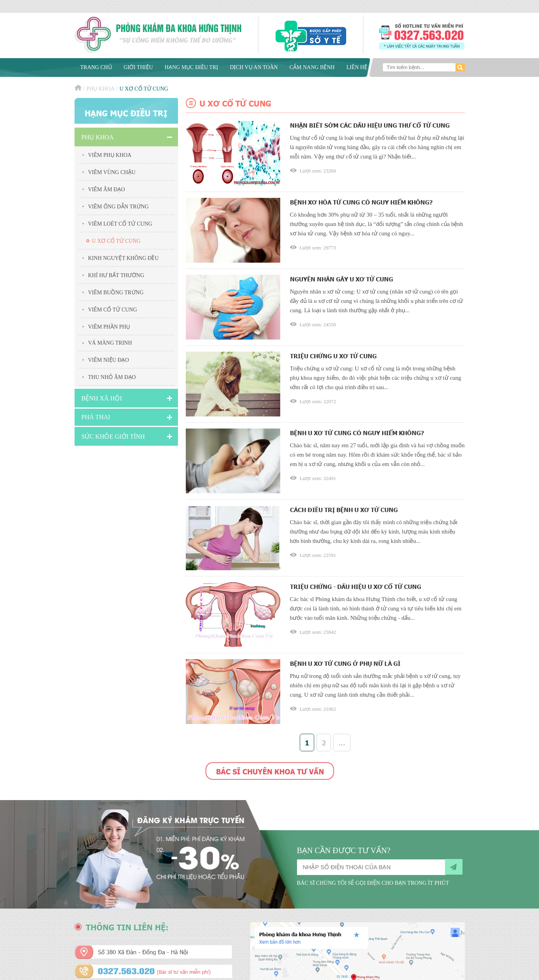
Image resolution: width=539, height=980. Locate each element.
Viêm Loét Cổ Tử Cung (120, 224)
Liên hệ (357, 67)
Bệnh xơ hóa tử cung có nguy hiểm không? (361, 202)
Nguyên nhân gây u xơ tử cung (342, 279)
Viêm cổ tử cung (113, 310)
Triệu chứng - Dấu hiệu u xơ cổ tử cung (356, 586)
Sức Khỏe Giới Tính (113, 437)
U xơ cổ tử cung (117, 241)
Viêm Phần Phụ (109, 327)
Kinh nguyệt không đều (124, 258)
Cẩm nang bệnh (312, 67)
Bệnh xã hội (102, 398)
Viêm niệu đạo (109, 360)
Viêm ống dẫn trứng (119, 207)
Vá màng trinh (110, 343)
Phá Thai (96, 417)
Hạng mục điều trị (191, 67)
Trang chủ (96, 67)
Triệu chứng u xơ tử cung (333, 356)
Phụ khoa (100, 89)
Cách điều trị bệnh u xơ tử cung (344, 510)
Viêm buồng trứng (116, 293)
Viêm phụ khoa (110, 155)
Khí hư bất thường (116, 275)
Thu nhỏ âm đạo (112, 377)
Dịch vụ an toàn (254, 67)
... (342, 743)
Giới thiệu (138, 67)
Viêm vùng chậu (112, 172)
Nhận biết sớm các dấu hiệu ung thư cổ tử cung (370, 125)
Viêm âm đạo (107, 189)
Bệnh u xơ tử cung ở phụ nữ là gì (345, 663)
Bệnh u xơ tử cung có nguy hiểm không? (357, 433)
